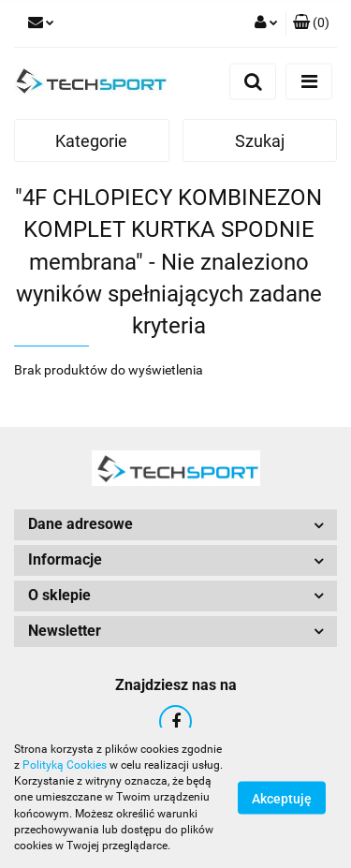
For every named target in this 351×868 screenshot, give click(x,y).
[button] (311, 23)
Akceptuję (282, 799)
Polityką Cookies (65, 765)
